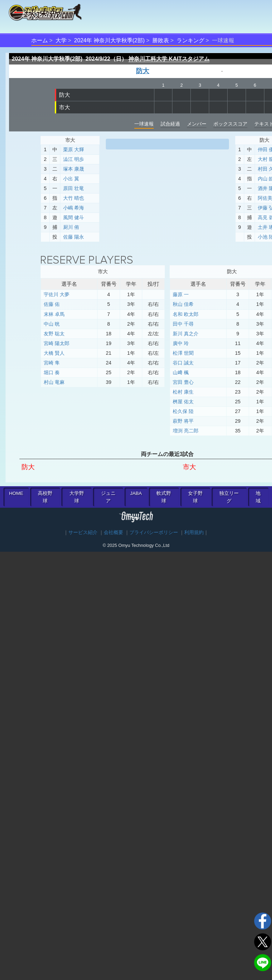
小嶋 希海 (74, 208)
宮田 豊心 (183, 382)
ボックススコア (230, 124)
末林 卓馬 (54, 314)
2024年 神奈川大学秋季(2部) (110, 40)
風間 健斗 (74, 217)
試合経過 (170, 124)
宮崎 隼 (52, 363)
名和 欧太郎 (186, 314)
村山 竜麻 (54, 382)
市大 (65, 107)
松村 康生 (183, 392)
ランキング (190, 40)
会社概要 (113, 532)
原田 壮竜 (74, 188)
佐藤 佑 (52, 304)
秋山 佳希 (183, 304)
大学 (61, 40)
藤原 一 (181, 294)
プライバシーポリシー (154, 532)
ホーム (40, 40)
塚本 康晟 (74, 169)
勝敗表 (161, 40)
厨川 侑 (71, 227)
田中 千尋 (183, 324)
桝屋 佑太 (183, 402)
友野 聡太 (54, 334)
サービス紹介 (83, 532)
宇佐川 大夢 (57, 294)
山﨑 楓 (181, 372)
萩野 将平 (183, 421)
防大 (143, 71)
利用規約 (194, 532)
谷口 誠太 (183, 363)
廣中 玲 (181, 343)
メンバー (197, 124)
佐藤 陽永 (74, 237)
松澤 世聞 (183, 353)
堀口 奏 (52, 372)
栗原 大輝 (74, 149)
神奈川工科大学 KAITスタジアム (169, 59)
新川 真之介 (186, 334)
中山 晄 (52, 324)
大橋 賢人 (54, 353)
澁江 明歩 (74, 159)
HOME (16, 493)
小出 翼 (71, 179)
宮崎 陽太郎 (57, 343)
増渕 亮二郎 (186, 431)
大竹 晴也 (74, 198)
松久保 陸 (183, 411)
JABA (136, 493)
